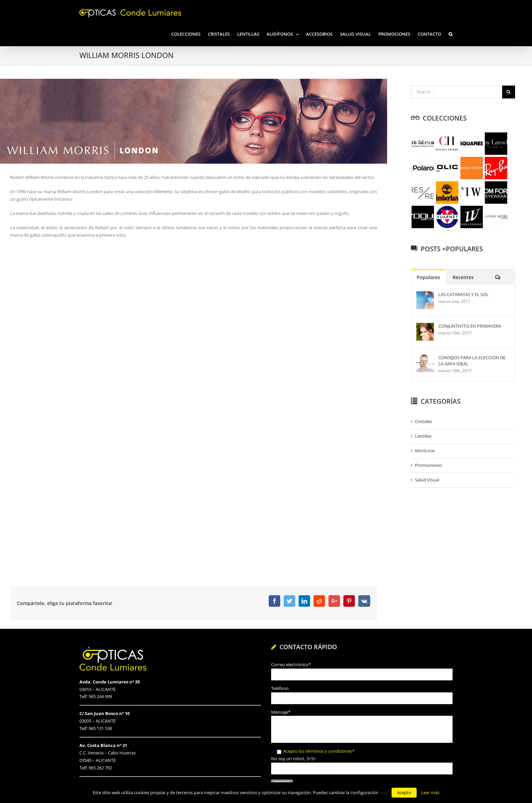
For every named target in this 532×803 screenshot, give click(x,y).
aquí (384, 792)
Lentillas (423, 436)
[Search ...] (457, 92)
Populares (428, 277)
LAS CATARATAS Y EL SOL (463, 294)
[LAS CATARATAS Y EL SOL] (425, 295)
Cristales (423, 421)
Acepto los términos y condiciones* (319, 751)
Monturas (425, 451)
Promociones (428, 465)
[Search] (451, 33)
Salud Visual (427, 480)
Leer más (430, 792)
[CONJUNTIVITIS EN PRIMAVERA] (425, 326)
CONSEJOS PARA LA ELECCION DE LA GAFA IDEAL (472, 361)
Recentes (463, 277)
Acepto (404, 792)
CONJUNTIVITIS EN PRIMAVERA (470, 326)
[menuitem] (190, 33)
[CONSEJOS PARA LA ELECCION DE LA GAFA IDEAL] (425, 358)
